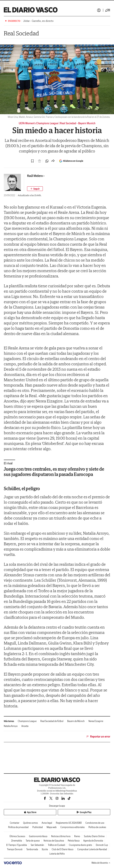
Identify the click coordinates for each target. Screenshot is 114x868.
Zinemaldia (17, 841)
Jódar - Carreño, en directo (38, 21)
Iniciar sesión (99, 10)
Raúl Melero (36, 176)
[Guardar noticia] (33, 161)
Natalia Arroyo (11, 726)
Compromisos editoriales (73, 827)
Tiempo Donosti (15, 849)
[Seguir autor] (35, 189)
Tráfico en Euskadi (57, 845)
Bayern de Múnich (76, 721)
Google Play (84, 812)
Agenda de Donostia (93, 841)
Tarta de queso (33, 841)
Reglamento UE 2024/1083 (69, 823)
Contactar (15, 823)
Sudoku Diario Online (94, 836)
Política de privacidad (18, 827)
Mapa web (52, 827)
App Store (30, 812)
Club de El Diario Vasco (63, 849)
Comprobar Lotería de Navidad (92, 849)
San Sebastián (37, 845)
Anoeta (25, 726)
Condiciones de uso (95, 823)
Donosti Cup (102, 845)
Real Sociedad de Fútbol (52, 721)
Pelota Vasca (74, 841)
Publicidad (38, 827)
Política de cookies (97, 827)
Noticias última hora (61, 836)
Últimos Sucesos (17, 836)
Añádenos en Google (71, 161)
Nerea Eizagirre (96, 721)
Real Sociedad (21, 33)
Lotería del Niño (57, 854)
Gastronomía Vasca (38, 836)
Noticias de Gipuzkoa (54, 841)
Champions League (27, 721)
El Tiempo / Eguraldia (17, 845)
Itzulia (45, 849)
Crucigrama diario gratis (80, 845)
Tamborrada (32, 849)
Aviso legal (47, 823)
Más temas (9, 721)
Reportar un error (98, 737)
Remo (77, 836)
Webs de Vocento (101, 863)
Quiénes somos (30, 823)
